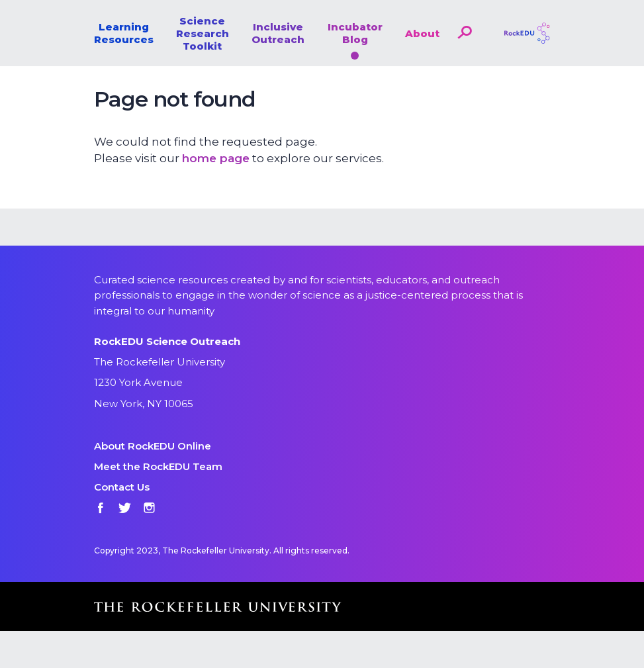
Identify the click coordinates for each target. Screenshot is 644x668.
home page (216, 158)
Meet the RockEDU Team (158, 466)
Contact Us (122, 487)
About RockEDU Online (153, 446)
